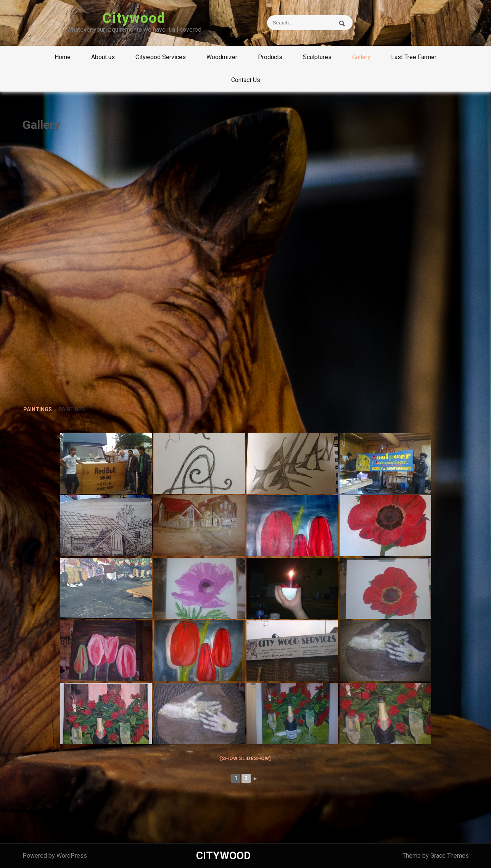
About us (103, 57)
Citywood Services (161, 57)
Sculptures (317, 57)
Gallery (361, 57)
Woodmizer (222, 57)
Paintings (38, 409)
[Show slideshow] (246, 758)
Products (270, 57)
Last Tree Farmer (414, 57)
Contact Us (246, 80)
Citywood (134, 18)
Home (63, 57)
